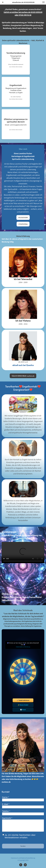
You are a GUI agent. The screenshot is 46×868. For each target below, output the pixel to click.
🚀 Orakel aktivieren (23, 700)
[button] (43, 2)
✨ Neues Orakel (23, 705)
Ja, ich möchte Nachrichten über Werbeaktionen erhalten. (20, 836)
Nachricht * (7, 818)
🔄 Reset (23, 710)
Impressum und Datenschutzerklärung (23, 858)
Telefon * (6, 811)
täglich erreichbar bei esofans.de (17, 12)
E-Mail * (6, 804)
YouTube (21, 600)
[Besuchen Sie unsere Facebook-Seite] (21, 865)
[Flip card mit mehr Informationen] (16, 60)
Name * (6, 797)
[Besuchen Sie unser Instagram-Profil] (25, 865)
